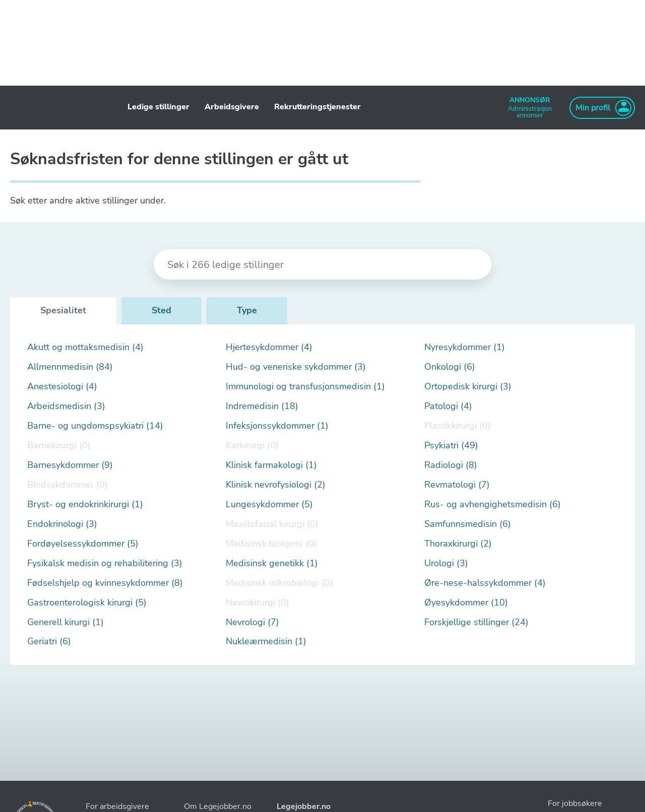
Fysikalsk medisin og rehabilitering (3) (105, 563)
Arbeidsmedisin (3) (66, 406)
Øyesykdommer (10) (466, 603)
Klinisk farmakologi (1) (271, 465)
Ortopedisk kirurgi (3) (468, 387)
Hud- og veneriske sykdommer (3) (296, 367)
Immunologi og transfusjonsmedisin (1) (305, 387)
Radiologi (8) (451, 465)
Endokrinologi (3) (62, 524)
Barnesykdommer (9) (70, 465)
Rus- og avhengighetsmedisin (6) (493, 504)
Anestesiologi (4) (62, 387)
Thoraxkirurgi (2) (458, 544)
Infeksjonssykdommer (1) (277, 426)
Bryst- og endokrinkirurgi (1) (85, 504)
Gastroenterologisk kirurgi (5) (87, 603)
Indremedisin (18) (262, 406)
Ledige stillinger (158, 107)
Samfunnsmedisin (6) (468, 524)
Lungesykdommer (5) (269, 504)
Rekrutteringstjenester (317, 107)
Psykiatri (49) (451, 446)
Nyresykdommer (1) (465, 347)
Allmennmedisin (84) (70, 367)
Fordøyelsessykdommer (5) (83, 544)
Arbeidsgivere (232, 107)
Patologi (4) (448, 406)
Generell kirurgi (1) (66, 622)
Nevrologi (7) (252, 622)
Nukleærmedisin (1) (266, 641)
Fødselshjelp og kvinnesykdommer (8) (105, 583)
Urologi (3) (446, 563)
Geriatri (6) (49, 641)
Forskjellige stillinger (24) (476, 622)
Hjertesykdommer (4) (269, 347)
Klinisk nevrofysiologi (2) (276, 485)
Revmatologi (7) (457, 485)
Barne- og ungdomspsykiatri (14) (95, 426)
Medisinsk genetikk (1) (272, 563)
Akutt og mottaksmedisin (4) (85, 347)
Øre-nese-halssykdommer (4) (485, 583)
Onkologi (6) (450, 367)
